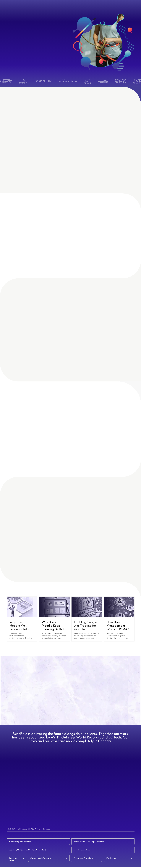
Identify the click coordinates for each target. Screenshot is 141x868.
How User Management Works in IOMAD (118, 626)
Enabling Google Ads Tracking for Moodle (86, 626)
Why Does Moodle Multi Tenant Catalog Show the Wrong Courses (21, 629)
